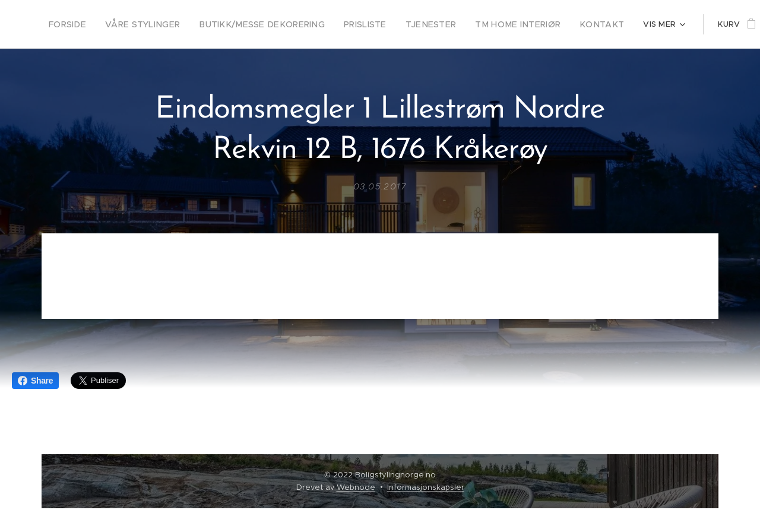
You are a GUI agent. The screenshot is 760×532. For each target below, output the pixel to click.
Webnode (356, 487)
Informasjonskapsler (426, 487)
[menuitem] (82, 24)
